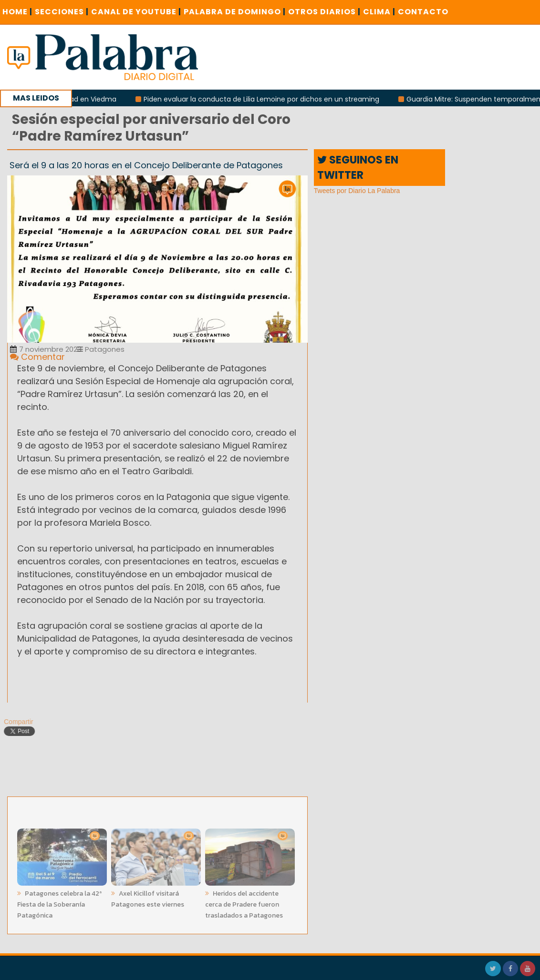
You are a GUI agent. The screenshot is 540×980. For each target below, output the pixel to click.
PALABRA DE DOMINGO (235, 12)
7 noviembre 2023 (46, 349)
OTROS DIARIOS (324, 12)
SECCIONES (62, 12)
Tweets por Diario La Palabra (357, 191)
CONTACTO (423, 12)
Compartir (16, 722)
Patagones (101, 349)
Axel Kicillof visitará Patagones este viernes (148, 897)
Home (17, 12)
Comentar (37, 357)
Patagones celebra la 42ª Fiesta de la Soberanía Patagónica (59, 903)
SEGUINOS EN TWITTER (358, 167)
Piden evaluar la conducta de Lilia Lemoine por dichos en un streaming (265, 99)
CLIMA (379, 12)
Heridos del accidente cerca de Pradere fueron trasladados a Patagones (244, 903)
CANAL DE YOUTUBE (136, 12)
